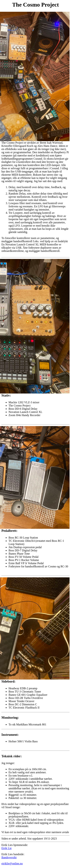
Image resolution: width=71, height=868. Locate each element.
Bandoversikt (9, 857)
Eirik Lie (6, 848)
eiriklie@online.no (12, 863)
